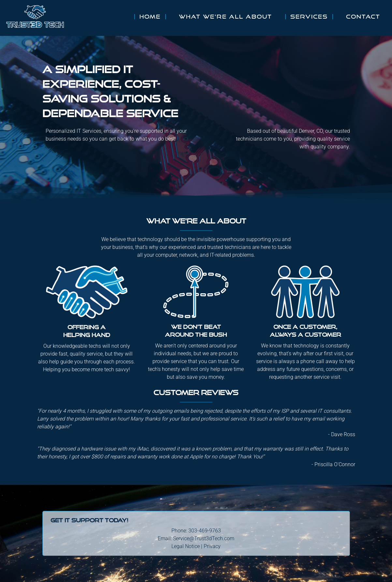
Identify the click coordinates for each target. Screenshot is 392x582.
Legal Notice (186, 546)
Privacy (212, 546)
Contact (363, 17)
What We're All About (225, 17)
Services (309, 17)
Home (150, 17)
